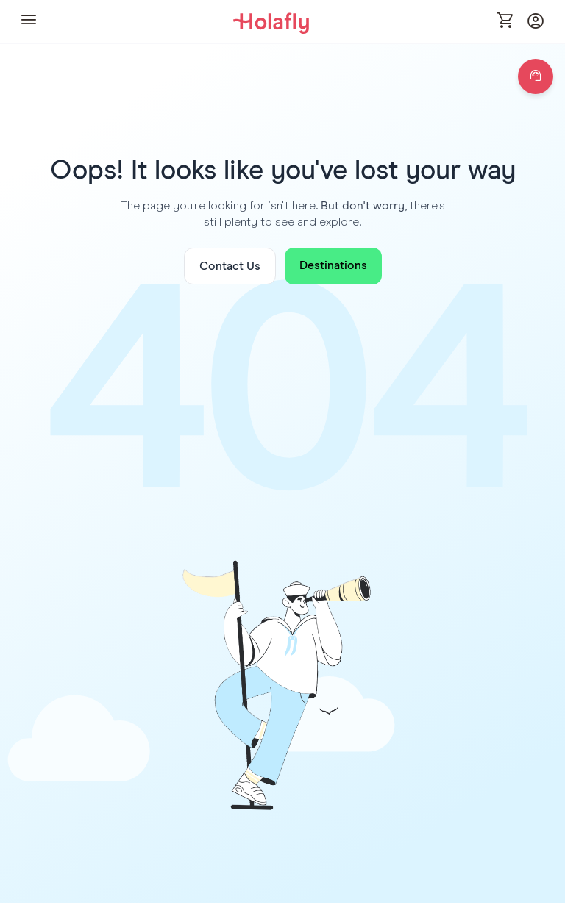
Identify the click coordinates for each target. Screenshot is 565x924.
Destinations (333, 265)
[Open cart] (506, 21)
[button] (29, 22)
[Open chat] (536, 76)
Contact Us (230, 266)
